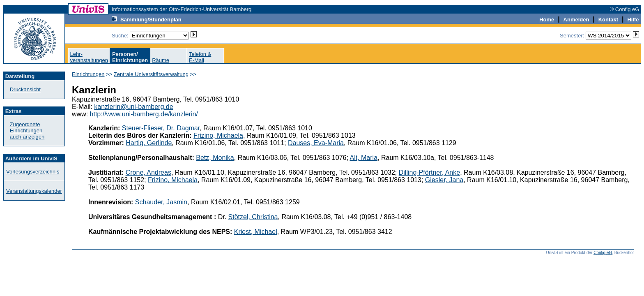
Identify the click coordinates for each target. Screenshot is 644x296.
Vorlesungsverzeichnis (33, 172)
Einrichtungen (88, 74)
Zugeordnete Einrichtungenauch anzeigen (27, 131)
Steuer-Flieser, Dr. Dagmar (161, 128)
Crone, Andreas (148, 172)
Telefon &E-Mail (200, 57)
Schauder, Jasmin (161, 202)
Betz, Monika (215, 158)
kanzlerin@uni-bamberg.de (133, 107)
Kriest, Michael (256, 232)
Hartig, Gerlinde (149, 143)
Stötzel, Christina (253, 217)
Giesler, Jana (444, 180)
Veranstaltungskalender (34, 191)
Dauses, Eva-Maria (316, 143)
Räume (161, 60)
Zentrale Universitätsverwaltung (151, 74)
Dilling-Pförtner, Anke (429, 172)
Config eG (603, 253)
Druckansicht (25, 89)
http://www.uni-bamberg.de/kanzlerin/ (144, 114)
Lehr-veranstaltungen (89, 57)
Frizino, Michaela (218, 135)
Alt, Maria (363, 158)
